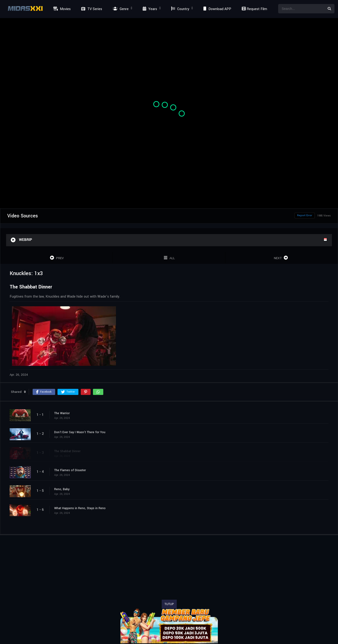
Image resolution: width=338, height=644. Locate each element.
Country (180, 9)
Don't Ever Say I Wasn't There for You (80, 432)
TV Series (91, 9)
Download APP (217, 9)
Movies (61, 9)
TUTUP (169, 604)
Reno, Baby (62, 489)
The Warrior (62, 413)
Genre (120, 9)
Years (149, 9)
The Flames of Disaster (70, 470)
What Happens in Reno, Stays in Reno (80, 508)
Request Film (254, 9)
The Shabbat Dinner (67, 451)
